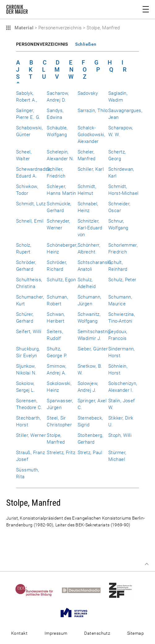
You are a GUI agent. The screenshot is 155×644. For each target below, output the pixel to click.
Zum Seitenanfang (147, 564)
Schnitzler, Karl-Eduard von (90, 228)
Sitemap (136, 633)
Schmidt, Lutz (31, 204)
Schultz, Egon (61, 280)
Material (23, 28)
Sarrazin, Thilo (93, 111)
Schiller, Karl (91, 169)
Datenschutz (97, 633)
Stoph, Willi (120, 435)
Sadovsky (88, 93)
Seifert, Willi (29, 332)
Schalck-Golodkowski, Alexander (92, 135)
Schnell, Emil (30, 221)
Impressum (56, 633)
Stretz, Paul (90, 453)
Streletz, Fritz (61, 453)
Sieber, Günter (93, 349)
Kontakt (19, 633)
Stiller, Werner (31, 435)
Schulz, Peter (122, 280)
